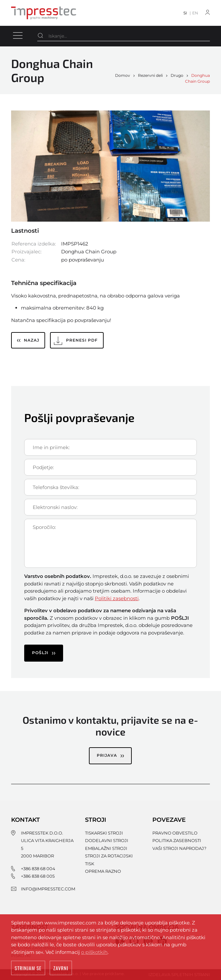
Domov (123, 75)
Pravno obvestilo (175, 833)
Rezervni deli (150, 75)
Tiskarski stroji (104, 833)
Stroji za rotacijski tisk (109, 860)
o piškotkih (94, 953)
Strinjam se (28, 969)
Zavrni (61, 969)
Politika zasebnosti (177, 840)
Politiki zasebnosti (117, 598)
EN (195, 13)
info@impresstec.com (48, 889)
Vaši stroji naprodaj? (179, 848)
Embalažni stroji (106, 848)
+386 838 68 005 (38, 876)
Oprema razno (103, 871)
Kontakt (25, 820)
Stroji (96, 820)
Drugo (177, 75)
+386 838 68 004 (38, 869)
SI (185, 13)
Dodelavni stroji (107, 840)
